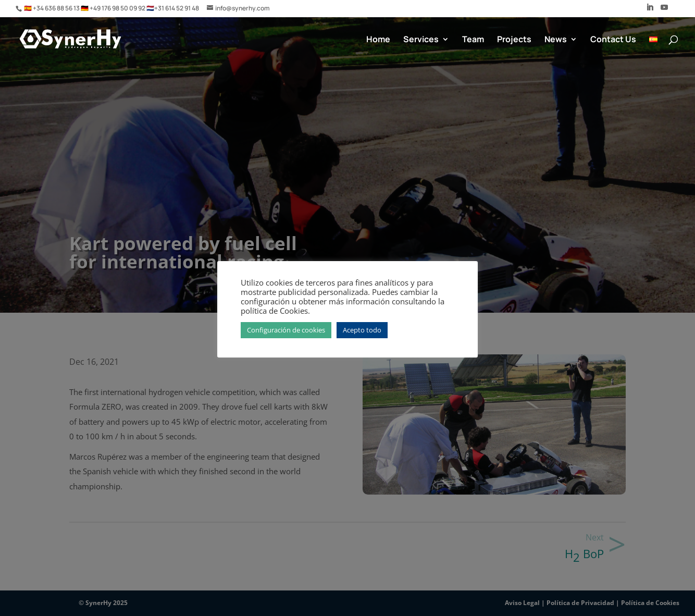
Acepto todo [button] (362, 330)
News (556, 40)
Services (421, 40)
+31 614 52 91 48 (177, 8)
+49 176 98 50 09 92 (118, 8)
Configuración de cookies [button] (286, 330)
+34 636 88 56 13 (57, 8)
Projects (514, 40)
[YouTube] (664, 10)
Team (473, 40)
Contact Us (613, 40)
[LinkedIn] (650, 10)
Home (378, 40)
